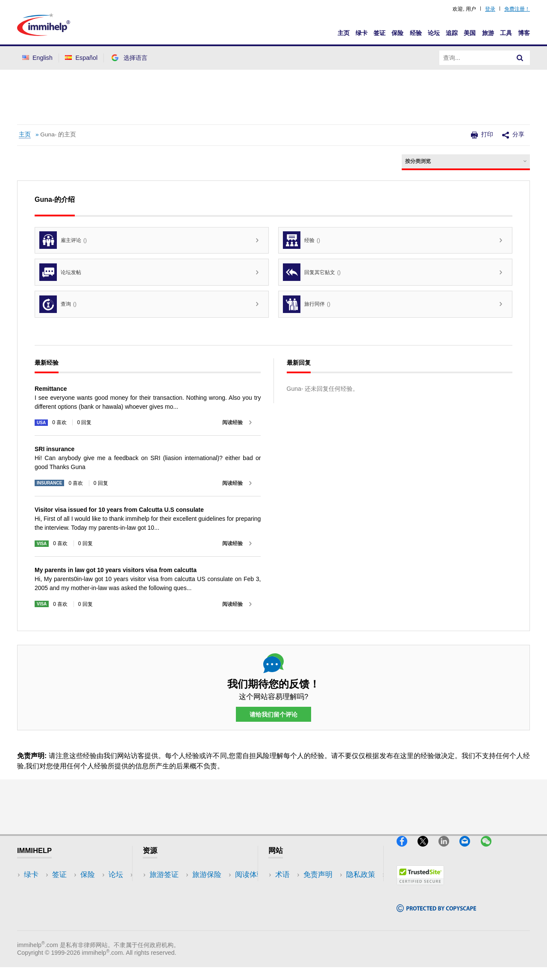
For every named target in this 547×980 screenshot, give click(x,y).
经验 (416, 33)
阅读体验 (164, 901)
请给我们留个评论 (273, 714)
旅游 (488, 33)
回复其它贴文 (312, 272)
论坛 (434, 33)
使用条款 (290, 914)
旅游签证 (164, 875)
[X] (428, 851)
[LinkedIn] (449, 851)
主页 (344, 33)
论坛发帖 (60, 272)
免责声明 (290, 888)
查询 (58, 304)
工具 (506, 33)
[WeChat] (490, 851)
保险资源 (164, 926)
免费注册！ (517, 9)
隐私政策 (290, 901)
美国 (470, 33)
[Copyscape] (436, 916)
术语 (282, 875)
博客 (524, 33)
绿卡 (362, 33)
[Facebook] (407, 851)
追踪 (452, 33)
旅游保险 (164, 888)
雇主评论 (63, 240)
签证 (379, 33)
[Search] (520, 58)
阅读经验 (232, 422)
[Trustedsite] (420, 889)
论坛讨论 (164, 914)
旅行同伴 (307, 304)
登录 (490, 9)
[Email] (470, 851)
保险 (397, 33)
